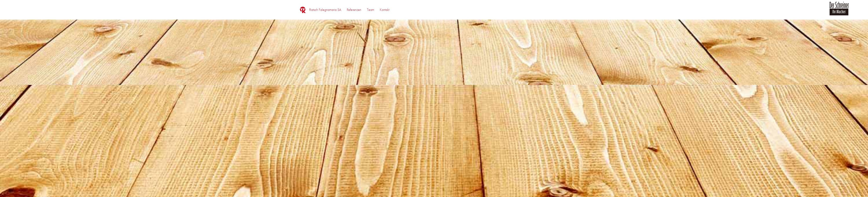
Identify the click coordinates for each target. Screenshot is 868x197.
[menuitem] (325, 10)
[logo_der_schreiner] (839, 11)
